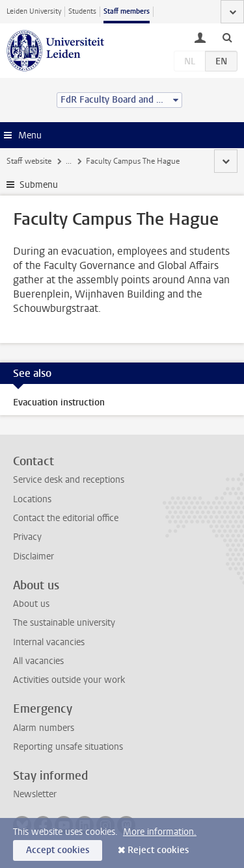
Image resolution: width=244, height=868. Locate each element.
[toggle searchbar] (227, 37)
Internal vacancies (49, 642)
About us (31, 604)
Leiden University (34, 11)
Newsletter (35, 794)
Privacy (27, 537)
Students (82, 11)
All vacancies (38, 661)
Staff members (127, 11)
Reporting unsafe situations (68, 747)
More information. (160, 832)
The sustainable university (64, 623)
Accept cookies (58, 850)
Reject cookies (158, 850)
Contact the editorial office (66, 518)
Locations (32, 499)
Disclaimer (34, 556)
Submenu (39, 185)
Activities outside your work (69, 680)
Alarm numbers (44, 728)
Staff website (29, 161)
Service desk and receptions (69, 480)
